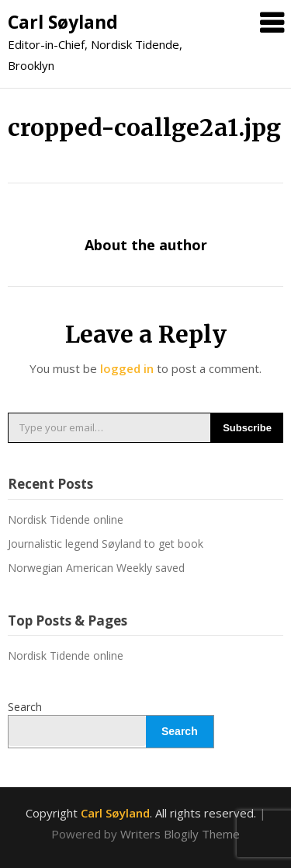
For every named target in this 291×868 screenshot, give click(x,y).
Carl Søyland (63, 22)
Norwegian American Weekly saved (96, 568)
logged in (127, 368)
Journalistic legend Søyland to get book (106, 544)
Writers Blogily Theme (180, 834)
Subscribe (247, 428)
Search (25, 707)
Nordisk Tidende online (66, 519)
